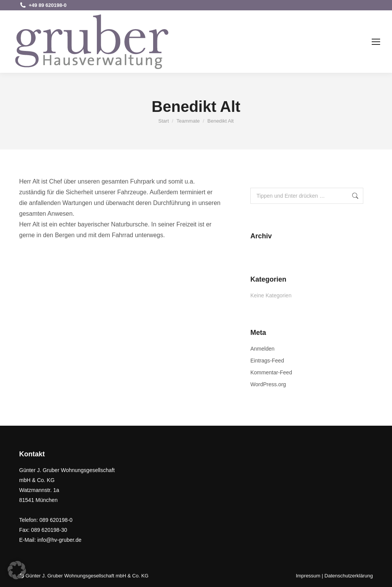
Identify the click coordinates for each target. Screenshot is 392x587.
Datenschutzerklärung (349, 576)
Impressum (308, 576)
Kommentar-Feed (271, 372)
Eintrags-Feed (267, 361)
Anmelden (262, 349)
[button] (17, 570)
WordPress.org (268, 384)
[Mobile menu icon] (376, 42)
